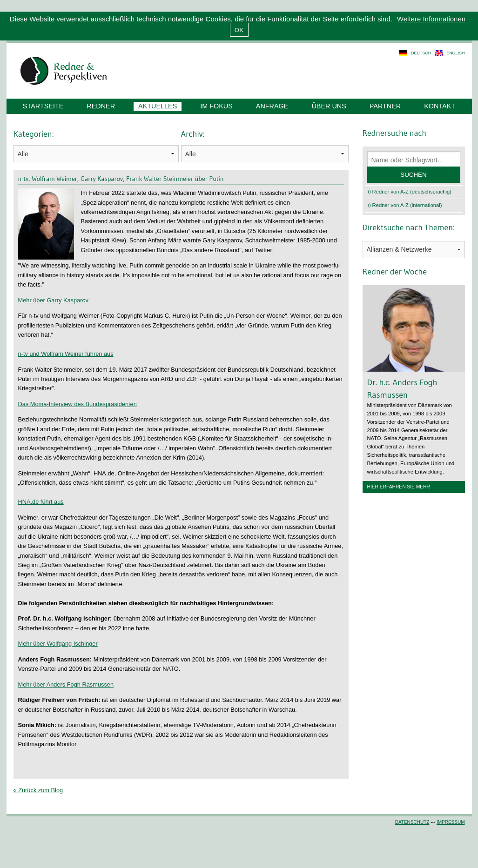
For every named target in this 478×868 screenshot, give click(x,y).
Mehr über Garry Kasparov (54, 300)
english (455, 53)
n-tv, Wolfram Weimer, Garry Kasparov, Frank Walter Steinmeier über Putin (121, 179)
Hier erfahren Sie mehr (399, 487)
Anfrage (272, 106)
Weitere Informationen (431, 19)
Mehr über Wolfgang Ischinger (58, 644)
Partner (385, 106)
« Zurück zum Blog (38, 790)
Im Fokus (216, 106)
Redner (101, 106)
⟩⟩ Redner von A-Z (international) (405, 205)
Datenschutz (412, 822)
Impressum (451, 822)
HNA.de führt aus (41, 502)
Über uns (329, 106)
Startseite (43, 106)
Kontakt (440, 106)
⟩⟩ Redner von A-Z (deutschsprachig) (410, 192)
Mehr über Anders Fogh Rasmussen (66, 684)
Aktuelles (158, 106)
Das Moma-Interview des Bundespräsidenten (77, 404)
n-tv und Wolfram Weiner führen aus (66, 354)
